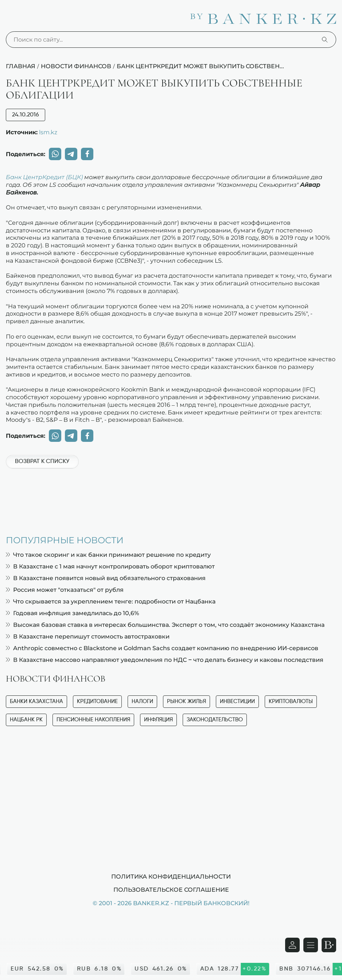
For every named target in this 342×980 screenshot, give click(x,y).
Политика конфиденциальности (171, 876)
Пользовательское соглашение (171, 890)
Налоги (142, 701)
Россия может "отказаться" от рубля (65, 590)
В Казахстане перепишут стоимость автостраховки (88, 636)
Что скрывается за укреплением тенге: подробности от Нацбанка (111, 601)
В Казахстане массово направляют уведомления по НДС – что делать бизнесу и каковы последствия (165, 660)
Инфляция (158, 720)
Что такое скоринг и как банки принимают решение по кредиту (108, 555)
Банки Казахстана (36, 701)
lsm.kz (48, 132)
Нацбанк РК (26, 720)
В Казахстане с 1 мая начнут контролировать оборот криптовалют (110, 566)
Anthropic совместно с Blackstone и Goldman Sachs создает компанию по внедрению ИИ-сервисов (162, 648)
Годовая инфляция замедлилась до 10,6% (72, 613)
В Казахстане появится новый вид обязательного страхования (106, 578)
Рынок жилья (186, 701)
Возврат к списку (42, 462)
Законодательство (215, 720)
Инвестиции (237, 701)
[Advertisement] (171, 498)
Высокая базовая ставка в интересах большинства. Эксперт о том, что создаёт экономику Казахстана (165, 625)
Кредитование (97, 701)
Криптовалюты (291, 701)
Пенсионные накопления (93, 720)
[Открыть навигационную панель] (311, 945)
